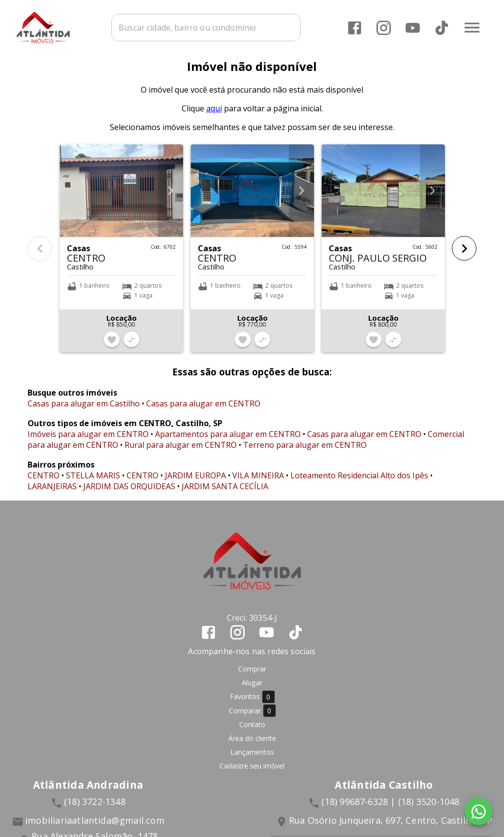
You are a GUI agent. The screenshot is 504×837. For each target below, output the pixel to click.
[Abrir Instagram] (383, 27)
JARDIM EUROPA (195, 481)
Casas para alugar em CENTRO (203, 409)
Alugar (252, 688)
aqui (214, 114)
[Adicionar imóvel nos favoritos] (112, 346)
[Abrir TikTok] (441, 27)
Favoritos (252, 703)
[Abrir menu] (472, 27)
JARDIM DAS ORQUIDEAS (129, 492)
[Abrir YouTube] (412, 27)
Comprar (252, 675)
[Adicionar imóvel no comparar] (131, 346)
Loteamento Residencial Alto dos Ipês (359, 481)
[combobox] (220, 27)
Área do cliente (252, 744)
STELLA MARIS (93, 481)
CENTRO (44, 481)
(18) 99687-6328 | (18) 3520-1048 (390, 807)
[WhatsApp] (478, 811)
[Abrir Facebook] (354, 27)
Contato (252, 730)
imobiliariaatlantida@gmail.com (95, 826)
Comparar (252, 717)
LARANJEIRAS (52, 492)
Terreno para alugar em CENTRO (305, 451)
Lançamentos (252, 758)
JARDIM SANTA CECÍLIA (225, 492)
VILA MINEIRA (258, 481)
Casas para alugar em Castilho (84, 409)
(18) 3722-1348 (95, 807)
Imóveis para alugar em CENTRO (88, 440)
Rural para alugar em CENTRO (181, 451)
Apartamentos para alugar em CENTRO (228, 440)
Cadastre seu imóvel (252, 772)
